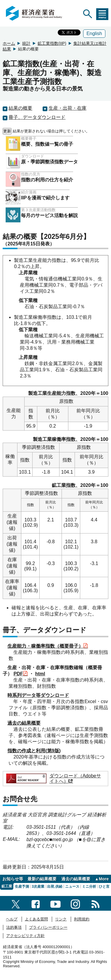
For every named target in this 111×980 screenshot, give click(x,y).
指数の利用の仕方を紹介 (47, 180)
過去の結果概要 (24, 723)
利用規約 (82, 919)
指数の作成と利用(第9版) (34, 751)
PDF (21, 674)
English (94, 33)
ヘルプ (12, 919)
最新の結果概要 (42, 879)
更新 (7, 131)
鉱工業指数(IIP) (52, 43)
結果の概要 (20, 108)
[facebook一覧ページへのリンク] (36, 903)
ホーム (9, 43)
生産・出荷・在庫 (67, 108)
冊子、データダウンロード (37, 117)
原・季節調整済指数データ (49, 162)
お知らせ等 (13, 879)
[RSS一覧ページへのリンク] (95, 903)
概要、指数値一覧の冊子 (47, 144)
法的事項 (14, 927)
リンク (61, 919)
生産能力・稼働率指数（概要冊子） (48, 646)
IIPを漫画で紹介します (45, 198)
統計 (26, 43)
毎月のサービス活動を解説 (49, 215)
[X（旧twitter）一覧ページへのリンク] (16, 903)
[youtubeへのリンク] (55, 903)
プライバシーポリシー (48, 927)
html (40, 674)
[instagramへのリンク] (75, 903)
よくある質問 (36, 919)
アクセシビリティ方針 (25, 936)
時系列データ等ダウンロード (38, 695)
